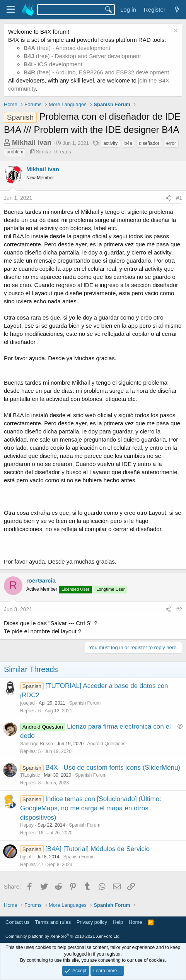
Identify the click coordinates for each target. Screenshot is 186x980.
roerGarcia (41, 580)
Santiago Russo (37, 744)
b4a (128, 143)
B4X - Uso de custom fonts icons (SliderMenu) (113, 768)
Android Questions (107, 744)
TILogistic (30, 775)
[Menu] (11, 10)
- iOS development (53, 64)
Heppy (27, 825)
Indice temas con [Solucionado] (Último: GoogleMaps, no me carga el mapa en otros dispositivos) (91, 808)
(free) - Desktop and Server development (82, 56)
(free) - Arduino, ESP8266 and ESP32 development (96, 72)
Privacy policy (92, 922)
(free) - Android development (67, 48)
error (171, 143)
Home (136, 922)
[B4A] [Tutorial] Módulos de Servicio (97, 849)
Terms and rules (53, 922)
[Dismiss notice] (175, 32)
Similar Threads (54, 152)
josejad (27, 703)
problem (15, 152)
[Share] (168, 198)
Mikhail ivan (32, 143)
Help (118, 922)
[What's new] (177, 9)
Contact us (17, 922)
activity (110, 143)
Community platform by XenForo (63, 936)
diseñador (149, 143)
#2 (179, 609)
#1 (179, 198)
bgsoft (26, 857)
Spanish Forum (85, 703)
